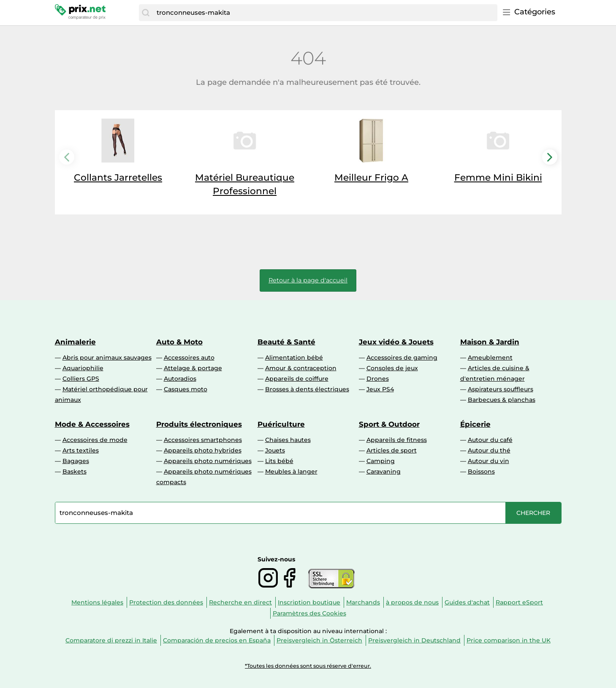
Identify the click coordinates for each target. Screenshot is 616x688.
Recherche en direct (240, 602)
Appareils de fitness (397, 440)
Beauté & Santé (286, 342)
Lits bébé (279, 461)
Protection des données (166, 602)
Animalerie (75, 342)
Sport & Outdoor (389, 424)
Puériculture (281, 424)
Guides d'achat (467, 602)
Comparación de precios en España (217, 640)
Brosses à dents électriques (307, 389)
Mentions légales (97, 602)
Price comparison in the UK (509, 640)
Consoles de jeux (392, 368)
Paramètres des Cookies (309, 613)
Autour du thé (489, 450)
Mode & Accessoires (92, 424)
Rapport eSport (519, 602)
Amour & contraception (301, 368)
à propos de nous (412, 602)
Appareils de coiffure (297, 379)
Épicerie (475, 424)
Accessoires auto (189, 358)
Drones (378, 379)
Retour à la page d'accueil (308, 280)
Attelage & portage (193, 368)
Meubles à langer (291, 471)
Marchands (363, 602)
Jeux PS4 (380, 389)
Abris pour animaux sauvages (107, 358)
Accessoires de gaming (402, 358)
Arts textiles (81, 450)
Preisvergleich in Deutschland (414, 640)
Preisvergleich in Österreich (319, 640)
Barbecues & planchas (502, 400)
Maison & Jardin (490, 342)
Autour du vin (488, 461)
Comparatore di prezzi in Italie (111, 640)
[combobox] (325, 13)
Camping (381, 461)
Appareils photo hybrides (203, 450)
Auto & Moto (179, 342)
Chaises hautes (288, 440)
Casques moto (186, 389)
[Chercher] (146, 13)
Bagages (76, 461)
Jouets (275, 450)
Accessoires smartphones (203, 440)
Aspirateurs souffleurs (501, 389)
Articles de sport (392, 450)
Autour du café (490, 440)
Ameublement (490, 358)
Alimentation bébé (294, 358)
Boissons (481, 471)
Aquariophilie (83, 368)
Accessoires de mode (95, 440)
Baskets (75, 471)
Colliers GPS (81, 379)
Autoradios (180, 379)
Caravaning (384, 471)
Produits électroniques (199, 424)
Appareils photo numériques (208, 461)
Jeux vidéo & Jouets (396, 342)
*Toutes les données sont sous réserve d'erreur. (308, 666)
